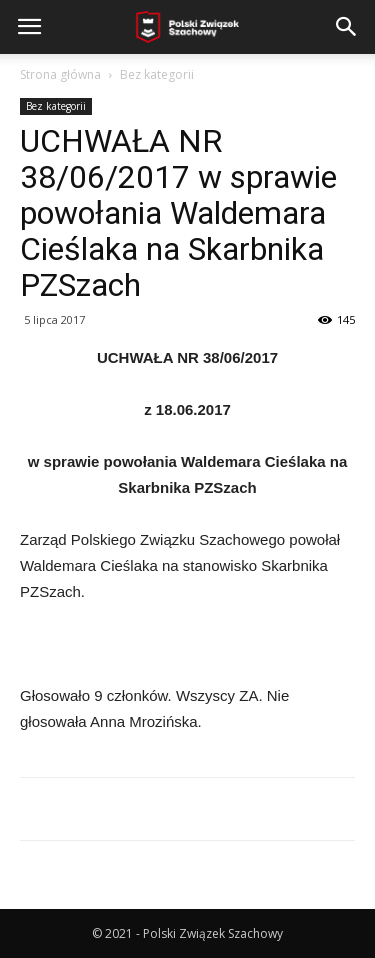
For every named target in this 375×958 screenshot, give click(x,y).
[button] (347, 27)
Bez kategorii (157, 74)
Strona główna (60, 74)
